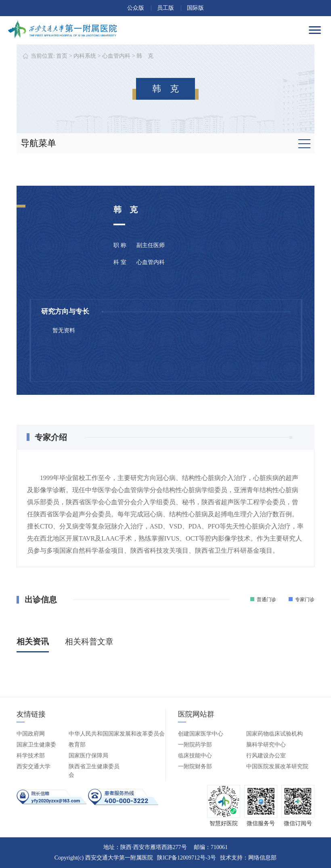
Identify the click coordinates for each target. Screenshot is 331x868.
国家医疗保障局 (88, 756)
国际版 (195, 8)
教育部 (77, 745)
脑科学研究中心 (266, 745)
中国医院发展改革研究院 (277, 766)
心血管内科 (116, 56)
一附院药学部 (195, 745)
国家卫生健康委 (36, 745)
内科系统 (85, 56)
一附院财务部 (195, 766)
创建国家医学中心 (201, 734)
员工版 (165, 8)
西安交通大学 (34, 766)
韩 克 (145, 56)
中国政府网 (31, 734)
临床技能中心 (195, 756)
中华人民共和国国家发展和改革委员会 (117, 734)
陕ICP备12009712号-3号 (186, 858)
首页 (62, 56)
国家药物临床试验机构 (274, 734)
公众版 (136, 8)
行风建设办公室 (266, 756)
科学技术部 (31, 756)
